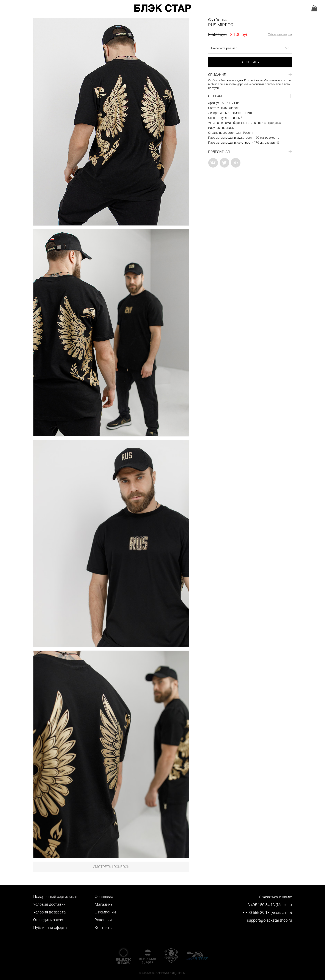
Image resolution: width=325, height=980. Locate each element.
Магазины (104, 904)
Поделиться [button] (219, 152)
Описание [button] (217, 75)
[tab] (250, 75)
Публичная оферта (50, 928)
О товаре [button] (216, 96)
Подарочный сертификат (56, 897)
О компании (105, 912)
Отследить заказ (48, 920)
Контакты (104, 928)
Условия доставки (49, 904)
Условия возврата (49, 912)
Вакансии (103, 920)
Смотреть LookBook (111, 867)
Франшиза (104, 897)
